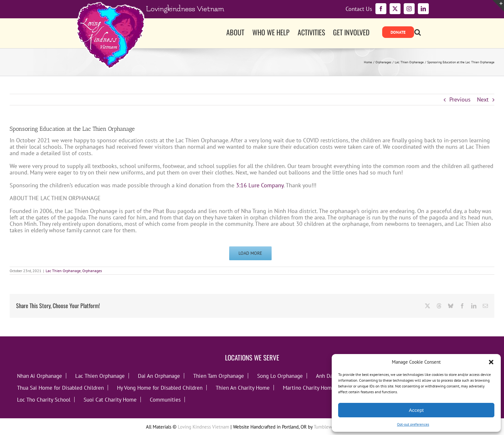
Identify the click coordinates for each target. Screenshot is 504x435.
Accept (416, 410)
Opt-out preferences (413, 424)
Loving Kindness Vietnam (203, 427)
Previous (460, 99)
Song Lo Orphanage (280, 376)
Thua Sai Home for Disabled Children (60, 388)
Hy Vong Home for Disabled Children (160, 388)
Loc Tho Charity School (44, 399)
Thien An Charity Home (243, 388)
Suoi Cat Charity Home (110, 399)
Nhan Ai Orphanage (40, 376)
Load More (250, 253)
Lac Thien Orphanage (63, 271)
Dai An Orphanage (159, 376)
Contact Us (359, 9)
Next (483, 99)
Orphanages (92, 271)
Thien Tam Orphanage (219, 376)
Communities (165, 399)
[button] (491, 362)
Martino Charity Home (309, 388)
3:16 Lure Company (260, 185)
